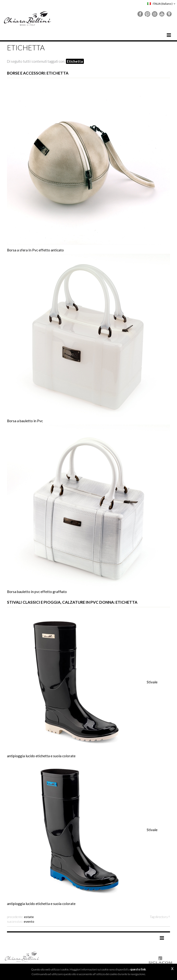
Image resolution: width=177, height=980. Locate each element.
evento (29, 921)
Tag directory (159, 917)
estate (29, 917)
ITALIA (161, 4)
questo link (138, 969)
